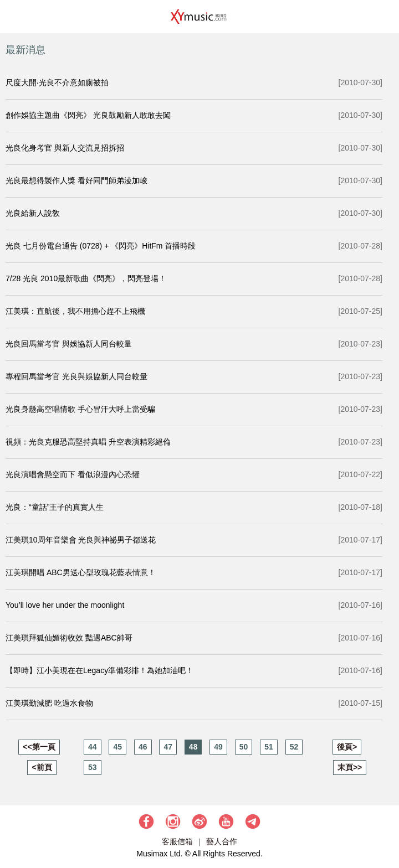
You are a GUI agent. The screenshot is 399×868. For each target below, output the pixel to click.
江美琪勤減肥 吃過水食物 (49, 703)
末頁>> (350, 767)
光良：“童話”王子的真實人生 (55, 507)
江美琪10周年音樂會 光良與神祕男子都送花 (81, 540)
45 (117, 747)
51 (269, 747)
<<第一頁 (39, 747)
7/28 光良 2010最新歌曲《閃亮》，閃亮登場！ (86, 278)
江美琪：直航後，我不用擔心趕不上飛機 (75, 311)
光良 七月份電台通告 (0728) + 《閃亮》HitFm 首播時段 (101, 246)
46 (143, 747)
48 (193, 747)
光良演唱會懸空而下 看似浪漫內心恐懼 (73, 474)
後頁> (347, 747)
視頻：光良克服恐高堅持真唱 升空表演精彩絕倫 (88, 442)
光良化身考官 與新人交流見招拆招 (65, 148)
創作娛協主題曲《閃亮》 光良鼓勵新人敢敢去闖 (88, 115)
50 (244, 747)
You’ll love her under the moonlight (65, 605)
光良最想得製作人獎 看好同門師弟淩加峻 (76, 180)
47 (168, 747)
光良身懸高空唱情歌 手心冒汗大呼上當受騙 (80, 409)
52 (294, 747)
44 (93, 747)
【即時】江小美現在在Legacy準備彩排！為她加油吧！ (99, 670)
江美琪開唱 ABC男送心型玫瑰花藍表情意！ (81, 572)
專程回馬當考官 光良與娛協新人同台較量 (76, 376)
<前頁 (42, 767)
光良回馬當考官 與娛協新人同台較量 (69, 344)
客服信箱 (177, 841)
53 (93, 767)
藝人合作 (222, 841)
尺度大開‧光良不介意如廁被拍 (57, 82)
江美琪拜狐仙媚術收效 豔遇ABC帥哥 (69, 638)
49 (218, 747)
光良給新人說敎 (33, 213)
